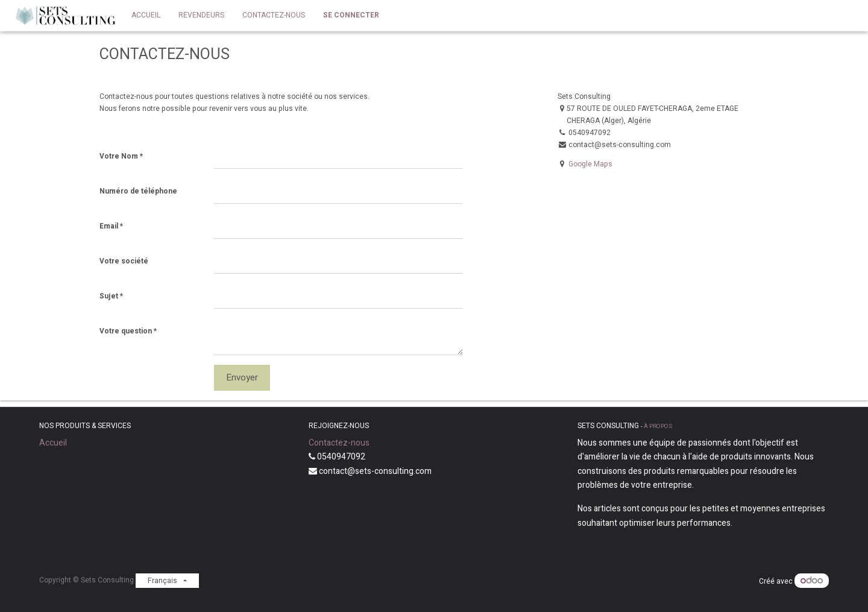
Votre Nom (119, 156)
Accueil (53, 443)
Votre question (126, 331)
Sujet (109, 296)
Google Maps (590, 164)
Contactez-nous (339, 443)
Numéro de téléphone (138, 191)
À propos (658, 426)
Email (109, 226)
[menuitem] (146, 16)
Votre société (124, 261)
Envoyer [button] (242, 377)
